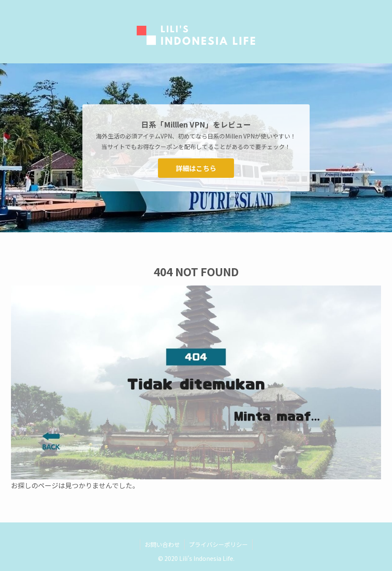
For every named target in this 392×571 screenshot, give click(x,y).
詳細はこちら (196, 168)
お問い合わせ (162, 544)
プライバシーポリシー (218, 544)
